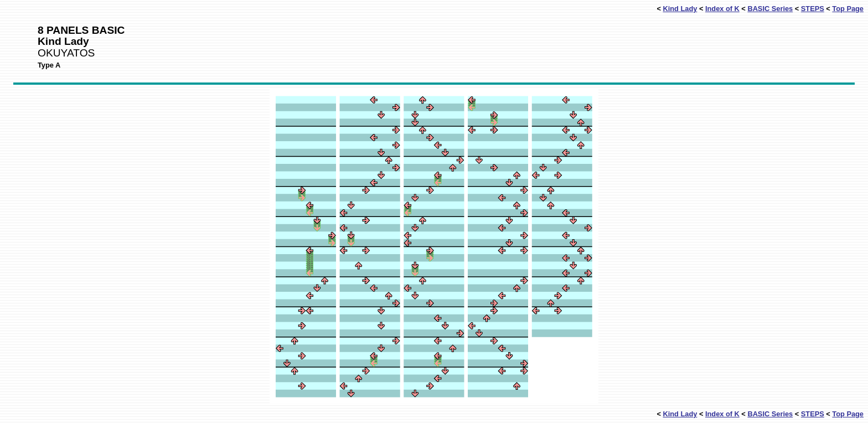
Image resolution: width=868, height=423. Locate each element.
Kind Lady (680, 9)
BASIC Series (770, 9)
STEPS (813, 9)
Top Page (848, 9)
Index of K (722, 9)
